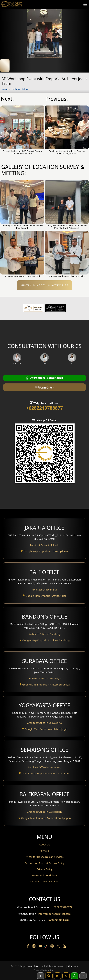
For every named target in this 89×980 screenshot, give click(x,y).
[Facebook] (28, 947)
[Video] (57, 976)
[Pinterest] (52, 947)
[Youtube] (41, 947)
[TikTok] (46, 947)
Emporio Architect (30, 966)
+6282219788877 (44, 408)
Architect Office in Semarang (44, 767)
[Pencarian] (49, 976)
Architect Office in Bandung (44, 634)
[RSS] (64, 947)
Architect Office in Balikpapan (44, 812)
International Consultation (45, 378)
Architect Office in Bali (45, 590)
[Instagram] (34, 947)
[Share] (66, 976)
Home (5, 89)
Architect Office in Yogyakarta (44, 723)
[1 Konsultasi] (75, 976)
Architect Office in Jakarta (44, 545)
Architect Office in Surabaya (45, 678)
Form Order (44, 387)
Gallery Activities (20, 89)
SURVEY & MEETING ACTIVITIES (44, 285)
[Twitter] (59, 948)
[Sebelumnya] (41, 976)
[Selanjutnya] (83, 976)
